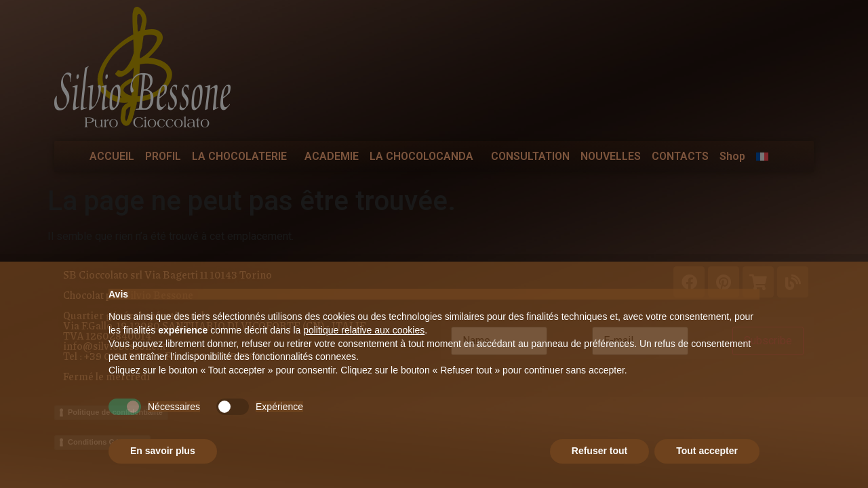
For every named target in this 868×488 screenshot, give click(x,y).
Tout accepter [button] (707, 451)
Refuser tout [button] (599, 451)
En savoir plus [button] (163, 451)
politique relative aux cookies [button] (364, 330)
